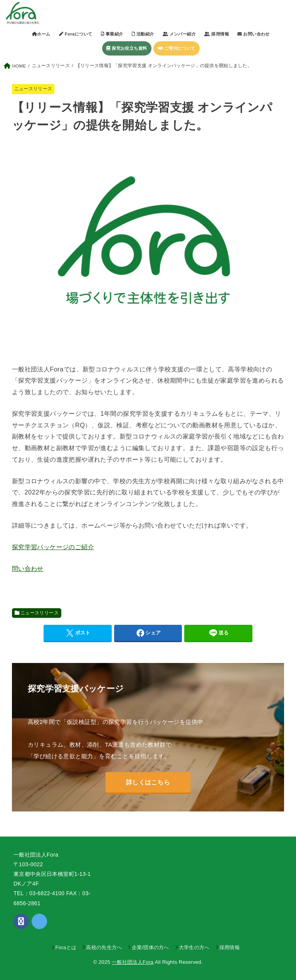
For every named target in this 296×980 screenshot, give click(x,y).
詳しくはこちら (148, 782)
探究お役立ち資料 (127, 48)
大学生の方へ (194, 947)
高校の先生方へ (104, 947)
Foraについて (76, 34)
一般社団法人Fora (133, 962)
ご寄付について (177, 48)
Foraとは (66, 947)
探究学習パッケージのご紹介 (53, 547)
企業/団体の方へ (151, 947)
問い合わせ (28, 568)
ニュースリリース (33, 89)
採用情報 (230, 947)
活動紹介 (143, 34)
